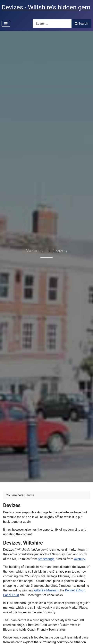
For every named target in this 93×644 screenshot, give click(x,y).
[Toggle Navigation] (6, 24)
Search (81, 24)
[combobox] (52, 24)
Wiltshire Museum (46, 590)
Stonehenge (46, 559)
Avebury (80, 559)
